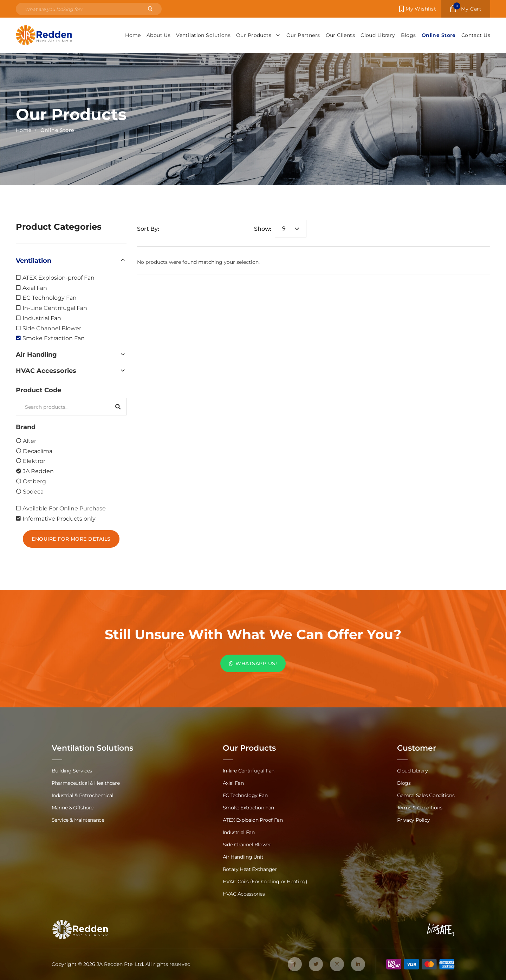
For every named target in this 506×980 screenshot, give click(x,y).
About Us (158, 35)
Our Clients (340, 35)
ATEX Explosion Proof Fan (253, 820)
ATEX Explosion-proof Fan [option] (59, 277)
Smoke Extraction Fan (248, 807)
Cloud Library (378, 35)
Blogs (408, 35)
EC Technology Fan (245, 795)
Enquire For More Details (71, 539)
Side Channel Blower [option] (52, 328)
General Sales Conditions (426, 795)
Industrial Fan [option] (42, 318)
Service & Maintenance (78, 820)
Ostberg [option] (34, 481)
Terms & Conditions (420, 807)
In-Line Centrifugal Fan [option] (55, 308)
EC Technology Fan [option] (50, 297)
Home (133, 35)
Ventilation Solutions (203, 35)
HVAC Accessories (244, 894)
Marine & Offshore (73, 807)
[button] (71, 260)
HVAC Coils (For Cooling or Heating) (265, 881)
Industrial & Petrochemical (83, 795)
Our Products (258, 35)
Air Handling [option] (36, 354)
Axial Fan (233, 783)
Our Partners (303, 35)
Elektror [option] (34, 461)
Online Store (439, 35)
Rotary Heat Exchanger (250, 869)
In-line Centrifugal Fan (249, 771)
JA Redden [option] (38, 471)
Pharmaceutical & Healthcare (86, 783)
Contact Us (476, 35)
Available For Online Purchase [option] (64, 508)
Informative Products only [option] (59, 518)
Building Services (72, 771)
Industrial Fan (239, 832)
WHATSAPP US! (253, 663)
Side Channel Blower (247, 844)
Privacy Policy (414, 820)
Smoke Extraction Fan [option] (54, 338)
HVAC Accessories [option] (46, 370)
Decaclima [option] (38, 451)
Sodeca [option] (33, 491)
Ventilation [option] (34, 260)
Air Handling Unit (243, 857)
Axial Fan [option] (35, 288)
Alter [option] (30, 441)
